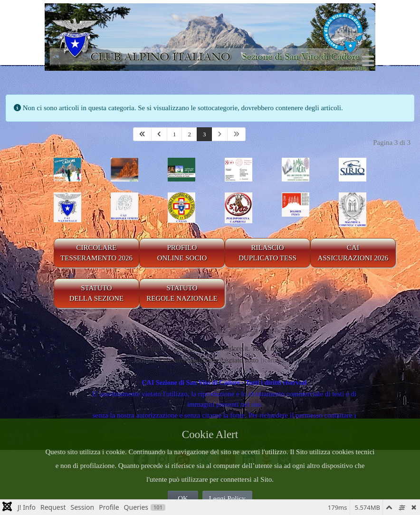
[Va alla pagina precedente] (159, 134)
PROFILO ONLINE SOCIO (182, 253)
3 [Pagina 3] (205, 134)
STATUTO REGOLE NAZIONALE (182, 293)
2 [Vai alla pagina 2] (189, 134)
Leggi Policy (227, 498)
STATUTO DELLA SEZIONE (97, 293)
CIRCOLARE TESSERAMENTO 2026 (96, 253)
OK (183, 498)
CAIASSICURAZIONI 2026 (353, 253)
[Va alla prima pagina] (142, 134)
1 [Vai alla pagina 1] (175, 134)
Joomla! (145, 360)
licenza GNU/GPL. (288, 360)
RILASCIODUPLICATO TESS (267, 253)
